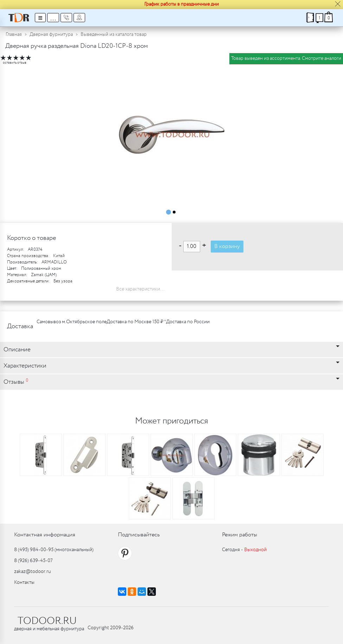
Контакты (24, 582)
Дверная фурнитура (51, 34)
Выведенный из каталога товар (114, 34)
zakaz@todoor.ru (33, 572)
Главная (14, 34)
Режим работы (240, 535)
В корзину (227, 246)
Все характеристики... (140, 289)
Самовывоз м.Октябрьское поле (72, 322)
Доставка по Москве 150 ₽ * (136, 322)
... (53, 18)
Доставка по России (188, 322)
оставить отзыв (15, 63)
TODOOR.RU (47, 621)
